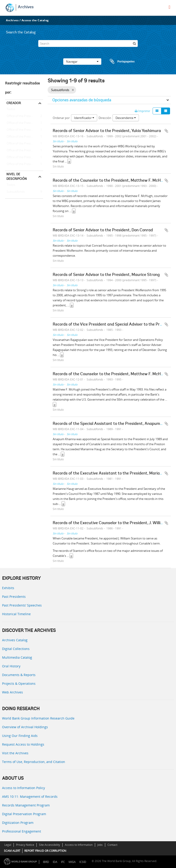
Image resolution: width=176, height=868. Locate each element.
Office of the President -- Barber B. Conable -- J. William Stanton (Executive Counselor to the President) (24, 123)
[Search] (88, 43)
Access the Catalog (35, 20)
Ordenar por (61, 118)
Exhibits (8, 588)
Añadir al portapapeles (166, 131)
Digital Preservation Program (24, 814)
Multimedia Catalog (17, 657)
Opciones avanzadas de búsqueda (82, 100)
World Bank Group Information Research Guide (38, 718)
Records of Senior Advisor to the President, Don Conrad (103, 230)
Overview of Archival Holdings (25, 727)
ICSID (83, 862)
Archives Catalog (15, 640)
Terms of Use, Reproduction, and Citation (34, 762)
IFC (63, 862)
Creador (14, 103)
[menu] (169, 7)
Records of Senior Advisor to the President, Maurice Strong (106, 275)
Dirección (105, 118)
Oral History (11, 666)
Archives (26, 7)
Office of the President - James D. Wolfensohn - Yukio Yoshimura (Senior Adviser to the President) (24, 164)
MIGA (72, 862)
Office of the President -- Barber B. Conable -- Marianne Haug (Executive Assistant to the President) (24, 130)
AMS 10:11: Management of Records (30, 797)
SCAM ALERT (12, 851)
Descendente (126, 118)
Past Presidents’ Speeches (22, 605)
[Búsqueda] (134, 43)
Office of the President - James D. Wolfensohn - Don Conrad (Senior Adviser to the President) (24, 157)
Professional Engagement (22, 831)
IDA (55, 862)
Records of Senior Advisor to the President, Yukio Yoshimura (107, 131)
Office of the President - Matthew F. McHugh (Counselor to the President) (24, 116)
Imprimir (142, 111)
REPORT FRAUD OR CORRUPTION (45, 851)
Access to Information (79, 845)
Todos (11, 110)
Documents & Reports (19, 675)
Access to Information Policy (23, 788)
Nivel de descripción (17, 176)
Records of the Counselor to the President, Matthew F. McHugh (110, 181)
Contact (112, 845)
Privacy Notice (25, 845)
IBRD (46, 862)
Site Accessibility (49, 845)
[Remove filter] (73, 90)
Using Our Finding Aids (20, 736)
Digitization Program (18, 823)
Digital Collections (16, 649)
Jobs (100, 845)
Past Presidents (14, 597)
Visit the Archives (15, 753)
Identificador (84, 118)
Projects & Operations (19, 683)
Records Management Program (26, 805)
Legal (8, 845)
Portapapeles (118, 62)
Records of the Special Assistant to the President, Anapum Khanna (114, 424)
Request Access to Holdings (23, 744)
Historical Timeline (16, 614)
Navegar (82, 62)
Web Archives (12, 692)
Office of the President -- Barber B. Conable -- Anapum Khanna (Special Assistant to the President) (24, 137)
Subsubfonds (15, 192)
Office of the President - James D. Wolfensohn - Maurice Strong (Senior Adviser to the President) (24, 151)
